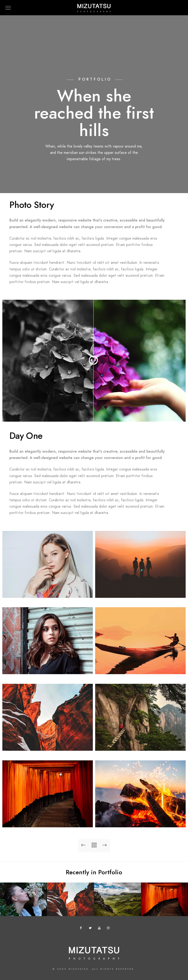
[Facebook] (82, 929)
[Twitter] (91, 929)
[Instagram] (109, 929)
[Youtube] (100, 929)
